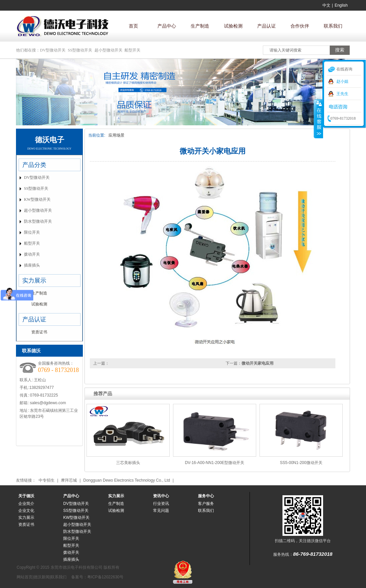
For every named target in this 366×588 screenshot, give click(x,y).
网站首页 (25, 577)
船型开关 (132, 50)
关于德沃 (26, 496)
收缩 (318, 119)
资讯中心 (161, 496)
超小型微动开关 (108, 50)
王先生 (342, 94)
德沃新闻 (42, 577)
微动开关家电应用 (258, 363)
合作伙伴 (300, 26)
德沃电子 (50, 140)
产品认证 (267, 26)
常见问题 (161, 511)
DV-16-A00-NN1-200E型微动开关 (215, 463)
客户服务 (206, 504)
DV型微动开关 (53, 50)
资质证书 (39, 332)
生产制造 (200, 26)
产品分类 (34, 165)
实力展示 (34, 281)
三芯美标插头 (128, 463)
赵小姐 (342, 81)
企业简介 (26, 504)
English (341, 5)
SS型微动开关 (80, 50)
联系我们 (333, 26)
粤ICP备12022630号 (105, 577)
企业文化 (26, 511)
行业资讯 (161, 504)
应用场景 (116, 135)
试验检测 (233, 26)
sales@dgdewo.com (48, 403)
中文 (326, 5)
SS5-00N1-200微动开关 (301, 463)
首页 (133, 26)
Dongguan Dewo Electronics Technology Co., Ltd (127, 480)
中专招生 (47, 480)
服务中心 (206, 496)
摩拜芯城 (69, 480)
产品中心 (167, 26)
